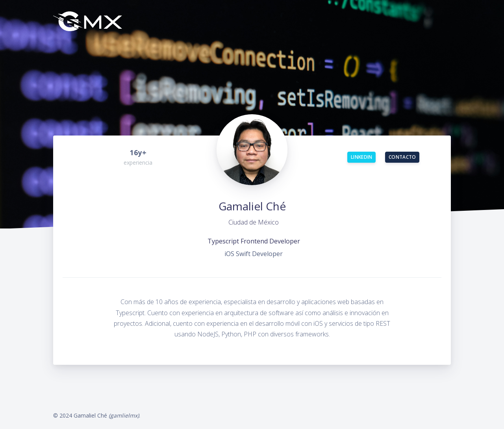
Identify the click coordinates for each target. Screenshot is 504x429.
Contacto (402, 157)
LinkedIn (361, 157)
